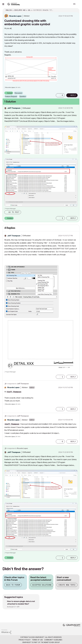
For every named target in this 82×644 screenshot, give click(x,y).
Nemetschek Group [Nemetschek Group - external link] (52, 642)
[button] (31, 69)
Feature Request (11, 96)
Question (23, 96)
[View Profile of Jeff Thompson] (14, 108)
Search (68, 4)
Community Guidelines (53, 640)
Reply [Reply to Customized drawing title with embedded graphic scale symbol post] (73, 95)
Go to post (14, 212)
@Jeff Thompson (14, 392)
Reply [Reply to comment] (73, 218)
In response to (18, 384)
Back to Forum (13, 585)
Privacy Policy (25, 640)
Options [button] (76, 10)
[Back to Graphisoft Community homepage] (14, 4)
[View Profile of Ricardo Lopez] (15, 16)
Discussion (18, 93)
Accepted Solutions (42, 585)
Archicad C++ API (13, 607)
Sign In (79, 4)
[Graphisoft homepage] (72, 625)
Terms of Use (37, 640)
